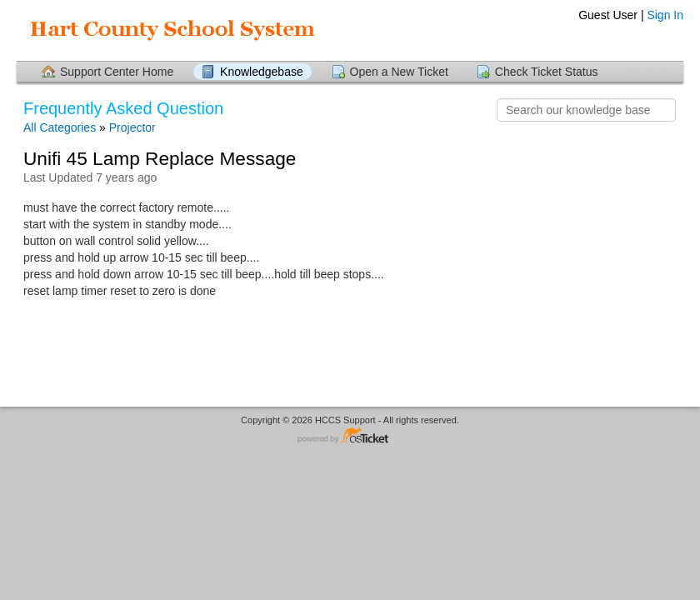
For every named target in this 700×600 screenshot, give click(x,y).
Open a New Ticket (399, 72)
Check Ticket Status (547, 72)
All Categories (60, 127)
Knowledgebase (262, 72)
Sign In (665, 15)
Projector (132, 127)
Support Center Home (117, 72)
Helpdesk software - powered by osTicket (350, 436)
